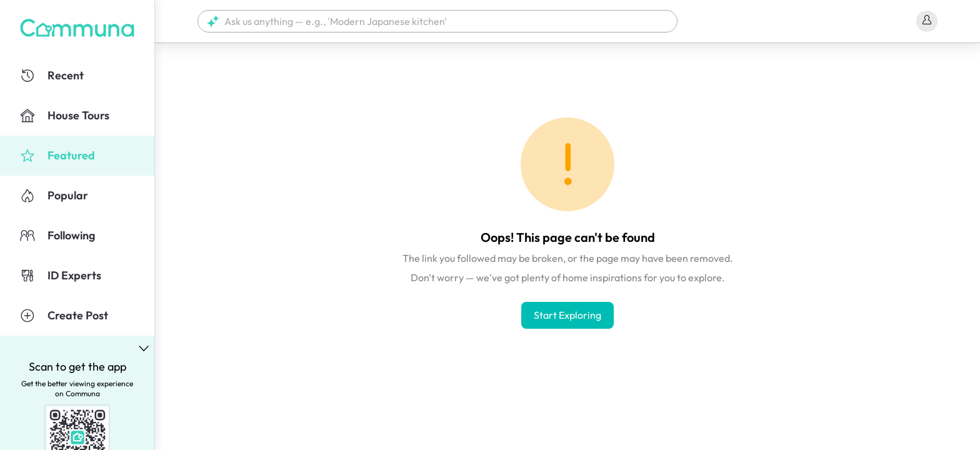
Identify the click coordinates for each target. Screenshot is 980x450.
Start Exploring (567, 315)
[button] (437, 21)
